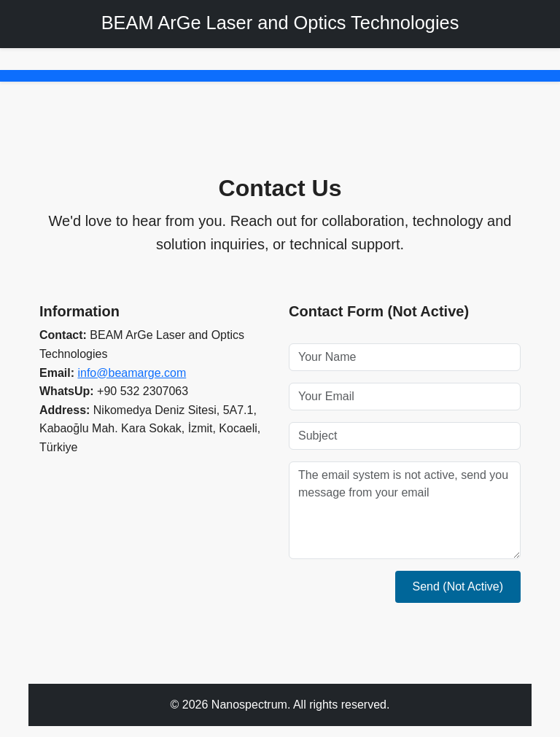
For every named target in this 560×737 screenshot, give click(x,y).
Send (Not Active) (458, 586)
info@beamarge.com (132, 373)
